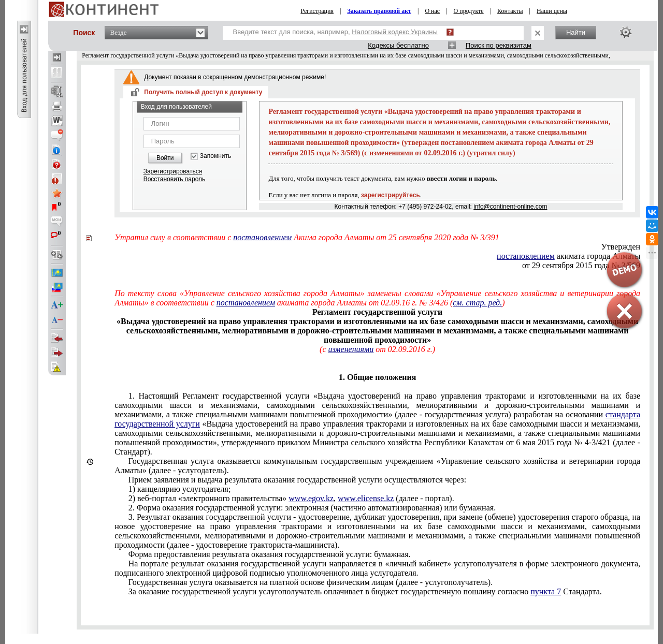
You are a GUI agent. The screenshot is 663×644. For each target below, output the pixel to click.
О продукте (469, 11)
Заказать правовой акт (379, 11)
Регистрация (317, 11)
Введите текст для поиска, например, (335, 32)
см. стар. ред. (477, 303)
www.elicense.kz (366, 498)
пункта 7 (546, 591)
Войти (165, 158)
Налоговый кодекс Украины (395, 32)
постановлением (262, 237)
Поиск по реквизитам (499, 45)
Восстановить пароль (175, 179)
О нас (432, 11)
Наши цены (552, 11)
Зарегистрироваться (173, 171)
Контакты (510, 11)
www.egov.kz (311, 498)
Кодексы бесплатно (398, 45)
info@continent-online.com (510, 207)
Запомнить (215, 156)
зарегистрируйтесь (391, 195)
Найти (576, 32)
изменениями (351, 349)
